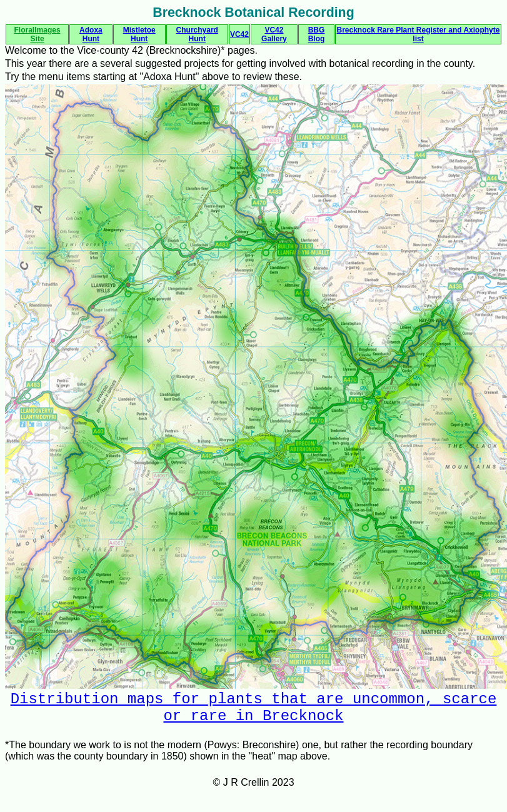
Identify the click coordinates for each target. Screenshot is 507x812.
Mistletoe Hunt (139, 34)
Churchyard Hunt (197, 34)
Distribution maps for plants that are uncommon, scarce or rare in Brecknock (254, 711)
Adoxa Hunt (91, 34)
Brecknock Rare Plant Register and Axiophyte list (418, 34)
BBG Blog (317, 34)
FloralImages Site (38, 34)
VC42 (239, 34)
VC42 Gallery (274, 34)
